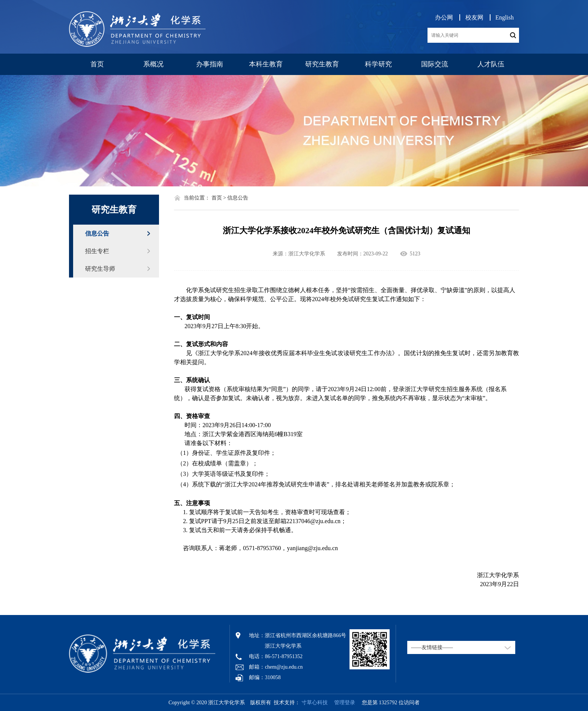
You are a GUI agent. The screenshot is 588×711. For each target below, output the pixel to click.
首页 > (219, 198)
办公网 (444, 17)
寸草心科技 (315, 703)
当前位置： (197, 198)
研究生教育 (322, 64)
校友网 (474, 17)
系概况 (153, 64)
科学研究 (378, 64)
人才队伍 (491, 64)
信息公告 (97, 233)
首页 (97, 64)
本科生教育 (266, 64)
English (505, 17)
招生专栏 (97, 251)
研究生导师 (100, 269)
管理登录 (342, 703)
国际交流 (435, 64)
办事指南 (210, 64)
